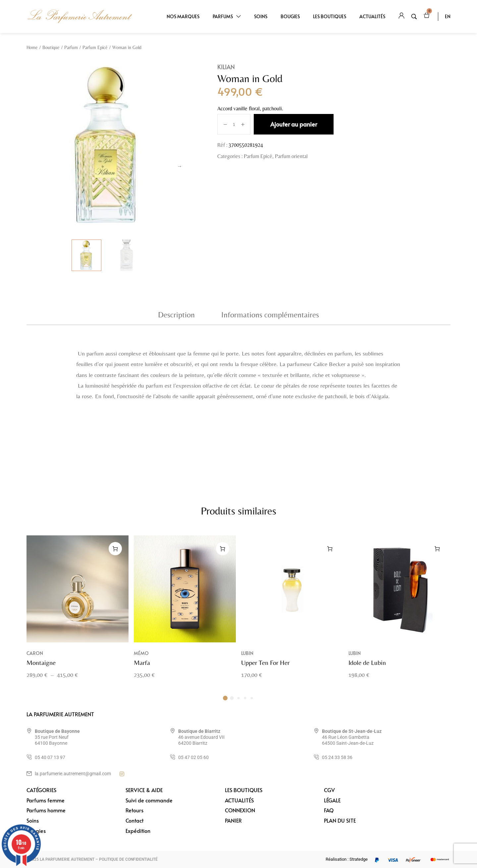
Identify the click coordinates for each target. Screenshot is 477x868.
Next (180, 166)
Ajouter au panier (294, 124)
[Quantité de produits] (234, 124)
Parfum (71, 47)
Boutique (51, 47)
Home (32, 47)
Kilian (226, 67)
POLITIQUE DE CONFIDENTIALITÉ (128, 859)
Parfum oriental (291, 156)
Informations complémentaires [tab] (270, 315)
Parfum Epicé (95, 47)
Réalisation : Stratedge (347, 859)
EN (448, 16)
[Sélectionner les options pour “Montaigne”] (115, 556)
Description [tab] (176, 315)
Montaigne (41, 670)
